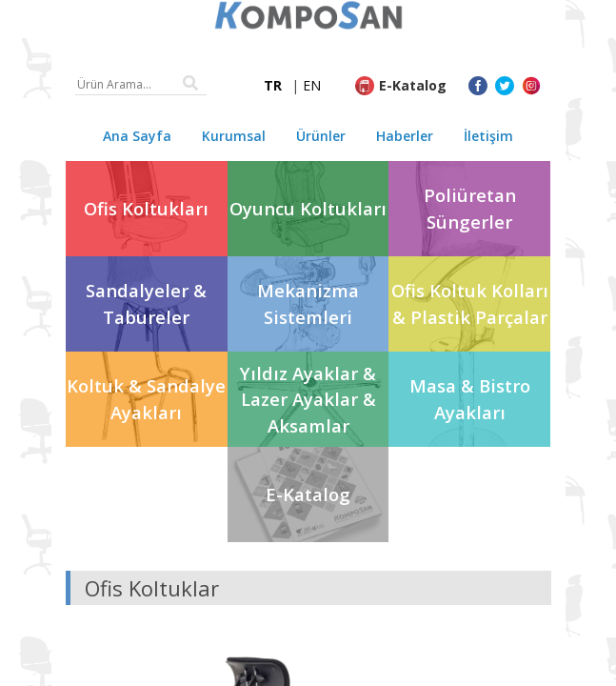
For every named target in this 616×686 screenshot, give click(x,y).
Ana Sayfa (137, 136)
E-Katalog (413, 85)
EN (312, 85)
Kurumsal (234, 136)
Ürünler (321, 136)
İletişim (488, 136)
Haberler (405, 136)
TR (273, 85)
